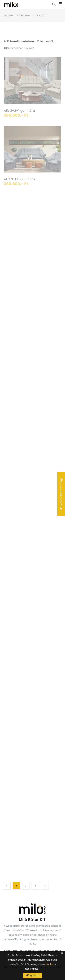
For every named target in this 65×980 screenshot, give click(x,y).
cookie (50, 964)
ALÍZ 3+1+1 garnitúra (19, 180)
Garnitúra (41, 15)
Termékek (25, 15)
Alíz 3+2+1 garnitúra (19, 111)
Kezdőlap (9, 15)
